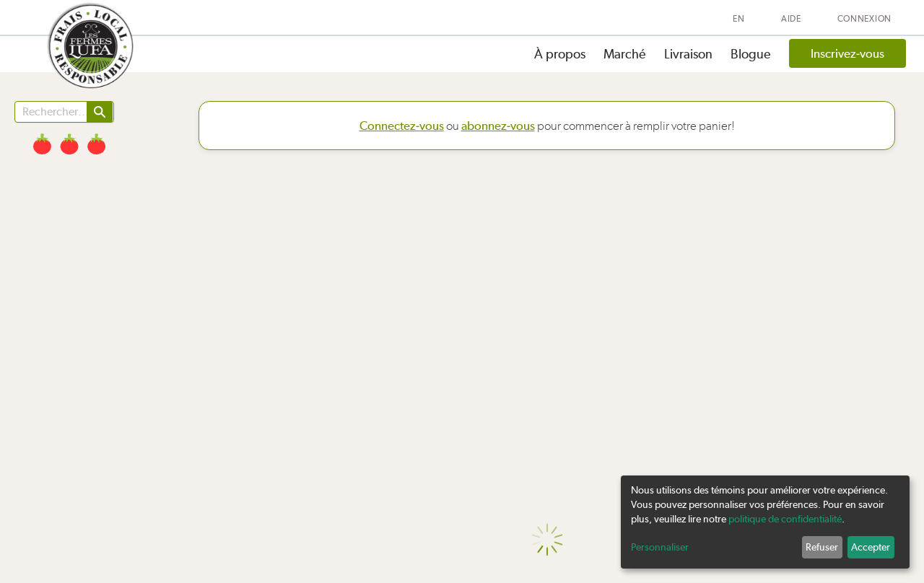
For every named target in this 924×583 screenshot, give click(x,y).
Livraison (688, 54)
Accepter (871, 547)
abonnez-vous (498, 126)
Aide (791, 19)
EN (738, 19)
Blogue (751, 54)
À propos (560, 54)
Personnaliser (660, 547)
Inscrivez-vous (847, 53)
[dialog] (765, 522)
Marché (625, 54)
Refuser (822, 547)
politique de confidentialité (785, 519)
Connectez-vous (402, 126)
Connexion (864, 19)
